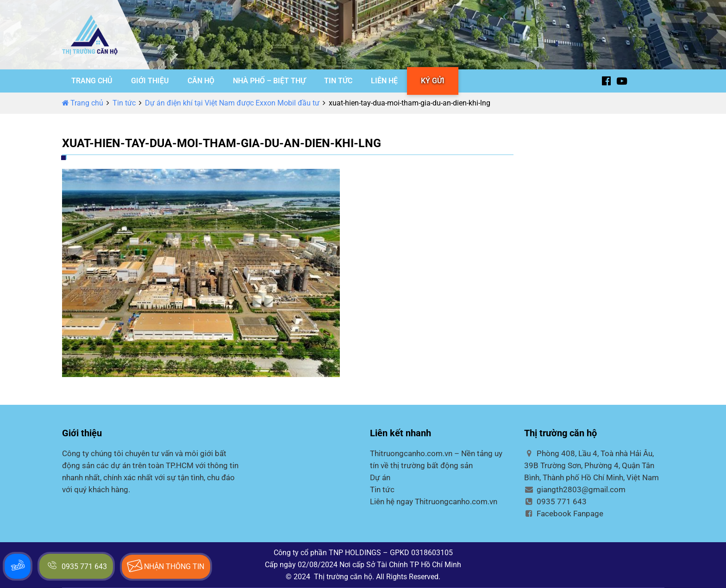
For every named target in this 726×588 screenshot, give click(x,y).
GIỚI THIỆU (150, 81)
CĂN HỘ (201, 81)
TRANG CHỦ (92, 81)
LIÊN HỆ (384, 81)
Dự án (380, 477)
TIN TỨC (338, 81)
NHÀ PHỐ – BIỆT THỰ (269, 81)
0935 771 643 (555, 501)
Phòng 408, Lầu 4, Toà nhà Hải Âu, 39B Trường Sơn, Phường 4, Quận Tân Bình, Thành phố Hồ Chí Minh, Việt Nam (591, 465)
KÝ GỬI (433, 81)
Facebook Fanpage (564, 514)
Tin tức (124, 103)
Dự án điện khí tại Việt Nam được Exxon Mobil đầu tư (232, 103)
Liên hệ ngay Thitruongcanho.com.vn (434, 501)
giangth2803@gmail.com (575, 489)
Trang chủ (83, 103)
